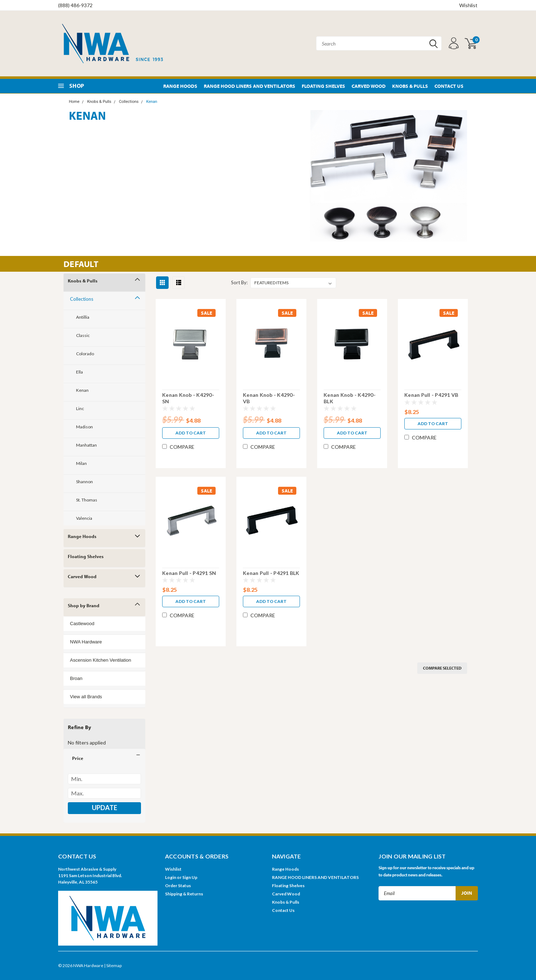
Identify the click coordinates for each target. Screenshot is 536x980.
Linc (80, 408)
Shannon (84, 482)
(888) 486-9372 (75, 5)
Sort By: (239, 282)
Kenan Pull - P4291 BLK (271, 573)
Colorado (85, 354)
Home (74, 102)
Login (171, 877)
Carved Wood (369, 86)
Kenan (152, 102)
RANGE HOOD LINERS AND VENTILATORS (250, 86)
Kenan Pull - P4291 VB (431, 395)
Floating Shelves (323, 86)
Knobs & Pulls (410, 86)
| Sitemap (113, 965)
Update (105, 808)
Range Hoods (180, 86)
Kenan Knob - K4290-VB (269, 398)
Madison (84, 427)
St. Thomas (87, 500)
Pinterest (473, 86)
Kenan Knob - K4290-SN (188, 398)
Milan (81, 463)
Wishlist (468, 5)
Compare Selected (442, 668)
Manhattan (86, 445)
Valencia (84, 518)
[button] (104, 758)
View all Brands (86, 697)
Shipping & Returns (184, 894)
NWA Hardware (86, 642)
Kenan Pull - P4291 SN (189, 573)
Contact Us (449, 86)
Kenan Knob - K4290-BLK (350, 398)
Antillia (83, 317)
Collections (129, 102)
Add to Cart (191, 433)
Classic (83, 335)
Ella (79, 372)
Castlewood (82, 624)
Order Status (178, 886)
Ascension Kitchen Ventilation (101, 660)
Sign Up (190, 877)
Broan (76, 678)
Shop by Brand (84, 605)
